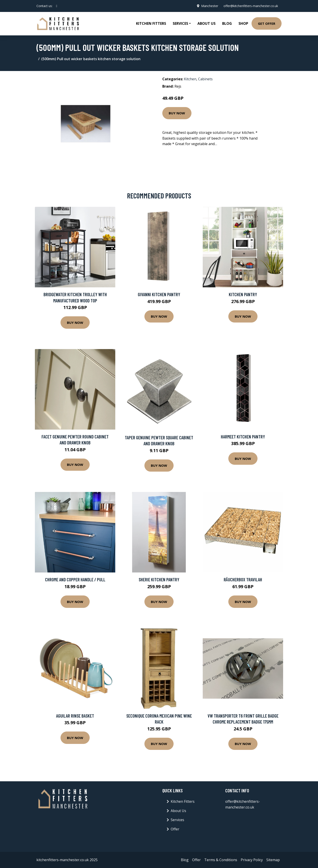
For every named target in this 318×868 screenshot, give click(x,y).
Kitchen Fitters (151, 23)
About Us (206, 23)
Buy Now (177, 113)
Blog (227, 23)
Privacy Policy (252, 860)
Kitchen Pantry (243, 294)
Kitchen (190, 79)
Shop (243, 23)
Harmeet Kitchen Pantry (243, 437)
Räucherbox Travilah (243, 579)
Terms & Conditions (221, 860)
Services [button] (180, 23)
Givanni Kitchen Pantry (159, 294)
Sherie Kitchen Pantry (159, 579)
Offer (175, 829)
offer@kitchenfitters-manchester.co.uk (251, 6)
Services (177, 820)
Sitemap (273, 860)
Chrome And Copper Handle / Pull (75, 579)
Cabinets (205, 79)
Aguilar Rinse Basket (75, 716)
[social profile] (57, 6)
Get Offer (267, 23)
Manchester (210, 6)
